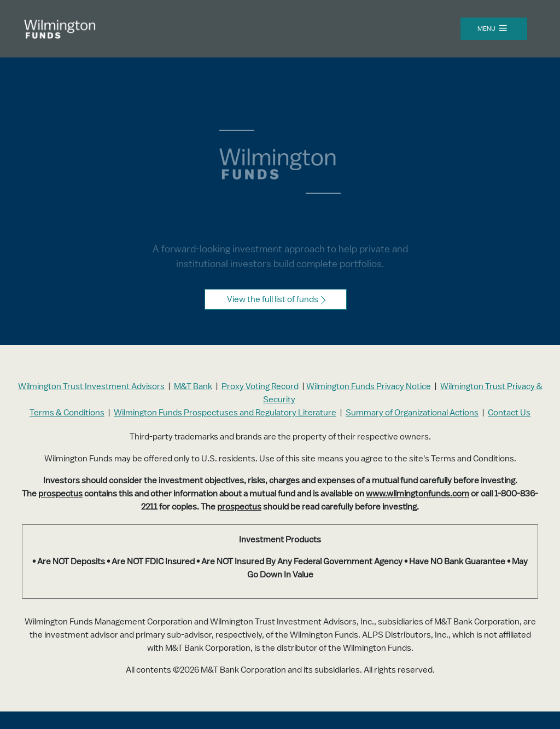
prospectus (60, 494)
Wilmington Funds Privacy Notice (369, 386)
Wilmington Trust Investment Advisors (91, 386)
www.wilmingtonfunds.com (418, 494)
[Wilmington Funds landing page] (66, 32)
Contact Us (509, 413)
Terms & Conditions (67, 413)
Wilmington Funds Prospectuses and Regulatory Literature (225, 413)
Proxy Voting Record (260, 386)
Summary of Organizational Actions (412, 413)
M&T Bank (193, 386)
